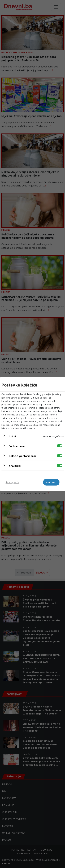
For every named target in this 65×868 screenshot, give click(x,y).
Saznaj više (12, 482)
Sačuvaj (51, 482)
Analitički (15, 466)
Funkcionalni (17, 446)
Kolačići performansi (22, 456)
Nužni (12, 436)
